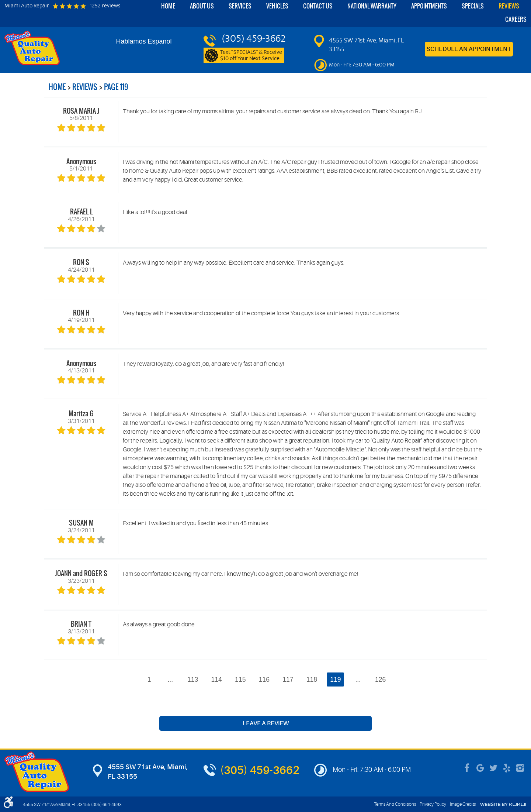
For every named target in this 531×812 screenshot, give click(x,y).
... (170, 679)
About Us (202, 6)
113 (193, 679)
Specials (473, 6)
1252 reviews (105, 6)
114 (217, 679)
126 (380, 679)
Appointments (429, 6)
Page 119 (116, 87)
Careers (516, 19)
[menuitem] (168, 7)
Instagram (520, 768)
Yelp (507, 768)
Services (240, 6)
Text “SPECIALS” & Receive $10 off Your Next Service (251, 56)
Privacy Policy (433, 804)
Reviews (509, 6)
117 (288, 679)
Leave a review (266, 723)
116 (264, 679)
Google (480, 768)
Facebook (467, 768)
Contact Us (318, 6)
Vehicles (277, 6)
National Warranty (372, 6)
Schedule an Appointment (469, 49)
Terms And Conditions (395, 804)
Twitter (493, 768)
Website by (503, 804)
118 (312, 679)
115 (240, 679)
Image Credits (463, 804)
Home (168, 6)
